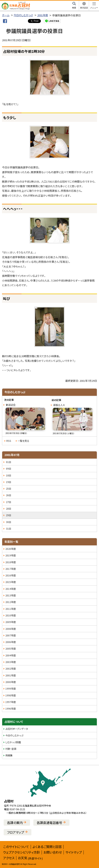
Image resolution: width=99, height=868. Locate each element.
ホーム (6, 15)
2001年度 (43, 15)
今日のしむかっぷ (23, 15)
